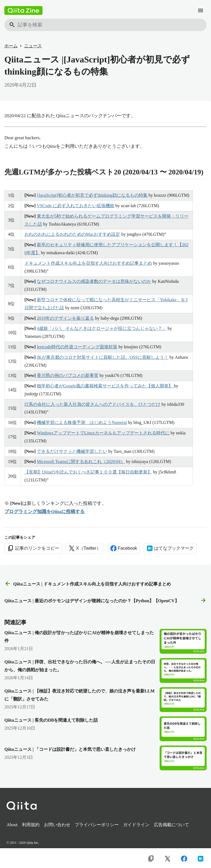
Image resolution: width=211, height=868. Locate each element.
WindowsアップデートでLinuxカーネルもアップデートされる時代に (103, 433)
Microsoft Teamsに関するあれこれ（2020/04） (81, 462)
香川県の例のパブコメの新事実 (68, 375)
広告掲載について (171, 825)
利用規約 (31, 825)
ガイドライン (136, 825)
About (12, 825)
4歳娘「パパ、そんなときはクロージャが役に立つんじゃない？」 (102, 328)
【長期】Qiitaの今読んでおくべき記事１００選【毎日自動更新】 (88, 472)
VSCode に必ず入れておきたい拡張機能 (76, 206)
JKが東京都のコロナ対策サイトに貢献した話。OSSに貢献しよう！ (103, 357)
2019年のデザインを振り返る (65, 318)
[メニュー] (201, 10)
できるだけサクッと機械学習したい (72, 451)
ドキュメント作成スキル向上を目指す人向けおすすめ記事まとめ (88, 263)
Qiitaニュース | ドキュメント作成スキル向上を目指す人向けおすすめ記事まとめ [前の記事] (88, 584)
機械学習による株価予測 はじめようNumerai (82, 422)
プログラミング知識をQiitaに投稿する (45, 512)
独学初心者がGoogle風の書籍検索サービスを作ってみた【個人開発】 (105, 386)
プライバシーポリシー (97, 825)
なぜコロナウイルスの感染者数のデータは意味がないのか (94, 281)
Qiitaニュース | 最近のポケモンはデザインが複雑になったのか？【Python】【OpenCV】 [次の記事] (105, 601)
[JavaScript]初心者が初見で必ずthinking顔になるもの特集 (92, 195)
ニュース (33, 46)
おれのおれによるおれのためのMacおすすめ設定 (72, 234)
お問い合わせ (57, 825)
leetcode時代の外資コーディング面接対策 (77, 347)
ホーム (11, 46)
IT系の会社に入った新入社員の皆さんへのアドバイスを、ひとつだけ (92, 404)
